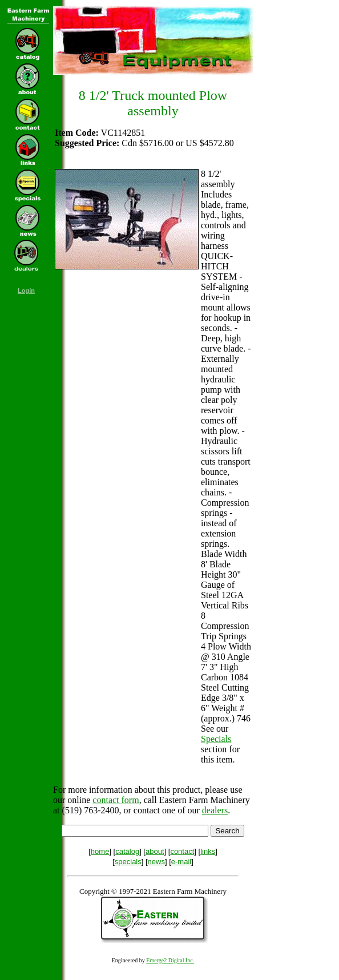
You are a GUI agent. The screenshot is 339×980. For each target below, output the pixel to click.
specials (128, 862)
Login (26, 291)
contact (182, 851)
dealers (215, 810)
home (100, 851)
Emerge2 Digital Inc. (170, 960)
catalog (127, 851)
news (156, 862)
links (208, 851)
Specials (216, 739)
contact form (116, 800)
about (155, 851)
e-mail (181, 862)
